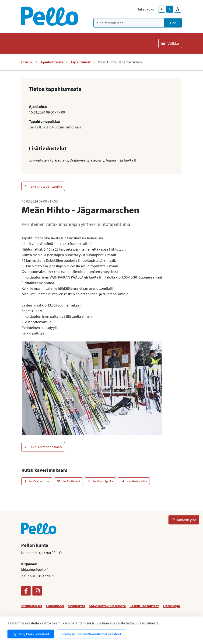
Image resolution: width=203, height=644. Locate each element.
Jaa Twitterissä (68, 481)
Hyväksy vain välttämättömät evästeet (91, 634)
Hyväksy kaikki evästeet (31, 634)
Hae (173, 23)
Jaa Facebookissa (37, 481)
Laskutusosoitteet (144, 606)
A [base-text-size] (170, 9)
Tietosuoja (171, 606)
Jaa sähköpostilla (134, 481)
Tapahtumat (80, 62)
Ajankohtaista (52, 62)
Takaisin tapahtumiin (43, 186)
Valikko (170, 43)
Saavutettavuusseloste (107, 606)
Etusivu (27, 62)
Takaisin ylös (184, 520)
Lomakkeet (55, 606)
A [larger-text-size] (178, 9)
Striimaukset (32, 606)
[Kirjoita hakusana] (129, 23)
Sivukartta (77, 606)
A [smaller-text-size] (162, 9)
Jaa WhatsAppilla (100, 481)
